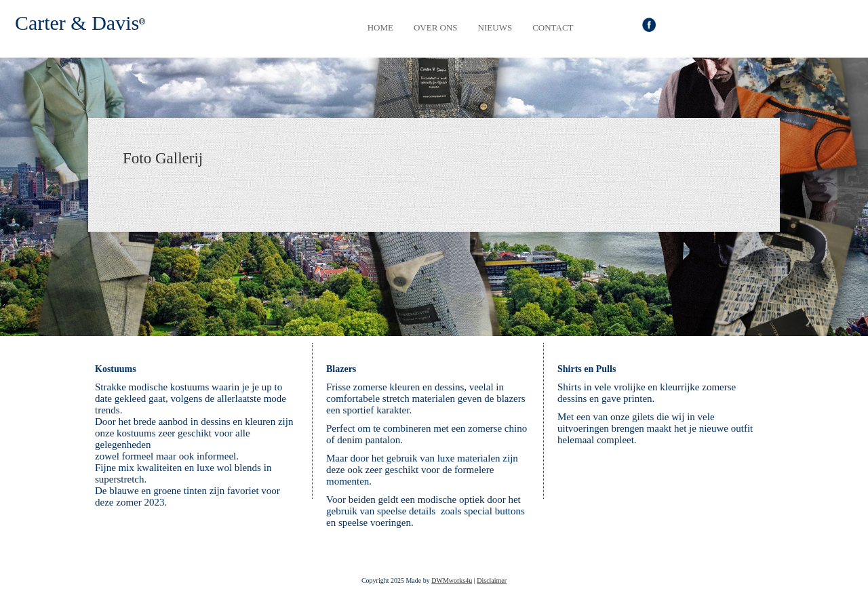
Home (380, 27)
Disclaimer (492, 580)
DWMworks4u (452, 580)
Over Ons (436, 27)
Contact (553, 27)
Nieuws (495, 27)
